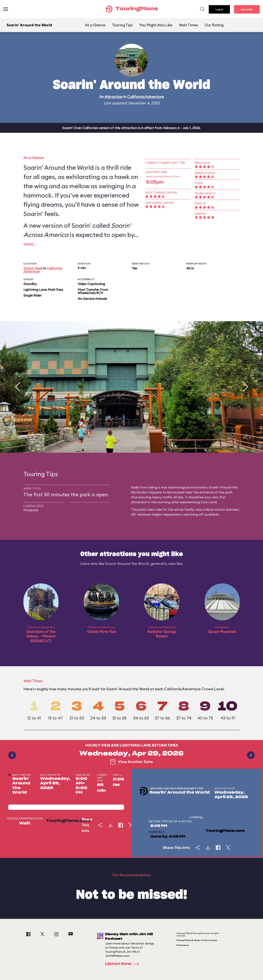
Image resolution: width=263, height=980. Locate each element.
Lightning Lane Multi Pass (43, 290)
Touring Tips (122, 25)
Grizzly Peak (33, 268)
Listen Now (123, 964)
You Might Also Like (156, 25)
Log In (219, 9)
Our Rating (214, 25)
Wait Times (189, 25)
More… (30, 244)
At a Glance (95, 25)
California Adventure (145, 97)
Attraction (114, 97)
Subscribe (247, 9)
